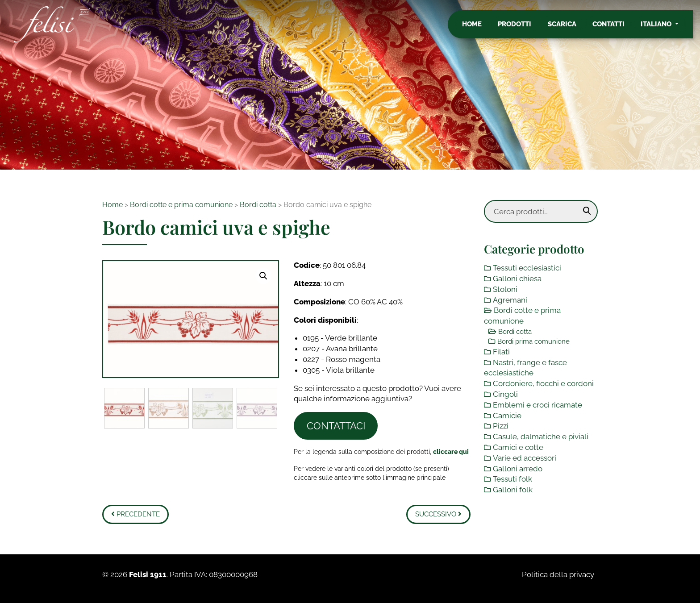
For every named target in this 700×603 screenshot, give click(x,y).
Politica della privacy (558, 574)
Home (479, 28)
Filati (501, 352)
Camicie (507, 416)
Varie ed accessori (525, 458)
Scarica (569, 28)
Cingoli (505, 394)
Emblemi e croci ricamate (537, 405)
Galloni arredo (518, 469)
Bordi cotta (258, 205)
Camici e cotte (518, 447)
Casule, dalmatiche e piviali (541, 437)
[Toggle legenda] (451, 451)
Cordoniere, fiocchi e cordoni (543, 383)
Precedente (135, 514)
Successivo (438, 514)
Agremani (510, 300)
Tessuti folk (512, 479)
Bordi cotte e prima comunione (181, 205)
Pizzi (501, 426)
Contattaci (336, 426)
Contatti (616, 28)
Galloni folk (513, 490)
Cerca (587, 211)
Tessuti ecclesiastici (527, 268)
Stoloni (505, 289)
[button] (263, 276)
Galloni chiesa (517, 279)
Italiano (664, 28)
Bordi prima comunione (533, 341)
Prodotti (522, 28)
